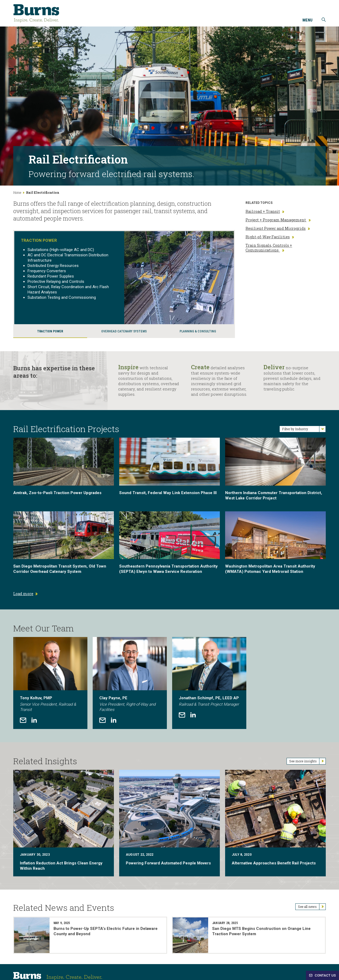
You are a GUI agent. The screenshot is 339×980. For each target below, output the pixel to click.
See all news (312, 907)
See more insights (307, 761)
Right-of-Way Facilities (270, 237)
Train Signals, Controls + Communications (269, 248)
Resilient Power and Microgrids (278, 228)
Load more (23, 594)
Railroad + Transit (265, 212)
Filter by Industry (304, 429)
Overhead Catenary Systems (124, 331)
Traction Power (50, 331)
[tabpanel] (50, 683)
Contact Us (322, 975)
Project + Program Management (278, 220)
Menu (307, 20)
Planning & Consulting (198, 331)
